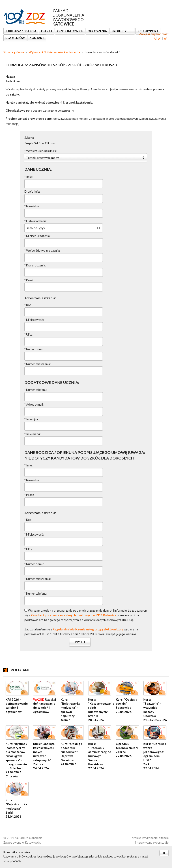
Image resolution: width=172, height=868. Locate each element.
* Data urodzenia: (36, 221)
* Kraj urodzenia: (35, 265)
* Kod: (28, 305)
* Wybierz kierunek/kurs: (40, 151)
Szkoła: (29, 138)
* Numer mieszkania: (38, 364)
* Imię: (28, 177)
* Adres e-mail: (34, 404)
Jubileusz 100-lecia (21, 31)
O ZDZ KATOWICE (70, 31)
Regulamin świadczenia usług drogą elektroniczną (88, 629)
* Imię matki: (32, 434)
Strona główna (14, 52)
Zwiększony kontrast (154, 34)
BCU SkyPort (148, 31)
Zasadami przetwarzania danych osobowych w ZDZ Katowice (73, 615)
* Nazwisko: (32, 206)
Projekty (119, 31)
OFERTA (47, 31)
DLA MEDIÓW (15, 38)
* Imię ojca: (31, 419)
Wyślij (80, 642)
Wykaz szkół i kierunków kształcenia (54, 52)
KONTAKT (37, 38)
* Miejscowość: (34, 320)
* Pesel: (29, 280)
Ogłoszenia (97, 31)
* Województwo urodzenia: (42, 251)
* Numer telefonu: (36, 390)
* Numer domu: (34, 349)
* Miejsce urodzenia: (37, 236)
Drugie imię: (32, 191)
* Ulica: (29, 334)
